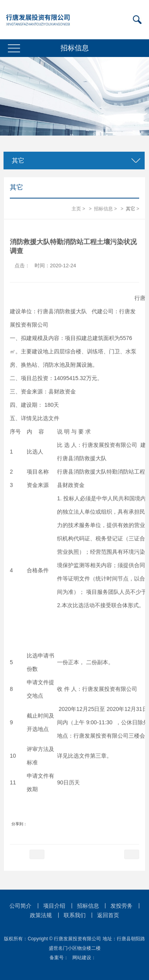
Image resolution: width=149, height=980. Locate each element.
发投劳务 (121, 906)
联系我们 (75, 915)
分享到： (19, 824)
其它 (17, 161)
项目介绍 (54, 906)
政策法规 (41, 915)
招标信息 (103, 209)
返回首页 (108, 915)
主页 (76, 209)
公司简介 (20, 906)
